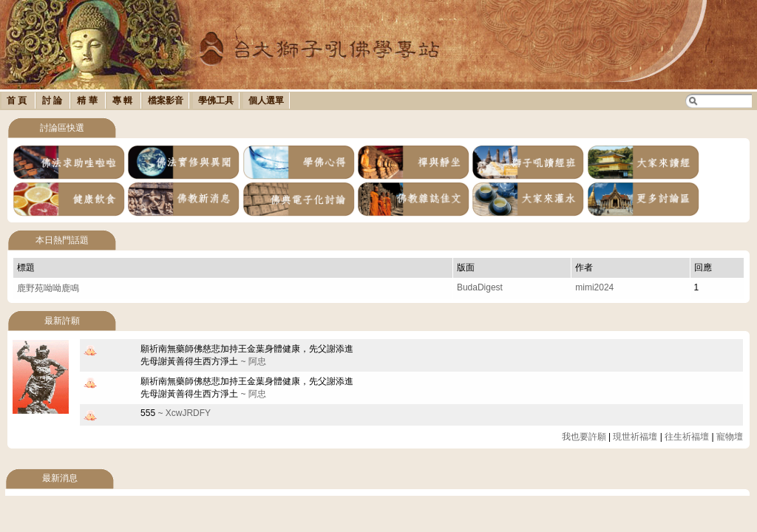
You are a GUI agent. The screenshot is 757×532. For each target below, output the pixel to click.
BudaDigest (480, 287)
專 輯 (124, 100)
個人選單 (266, 100)
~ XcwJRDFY (176, 413)
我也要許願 (584, 437)
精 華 (88, 100)
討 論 (54, 100)
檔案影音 (166, 100)
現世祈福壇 (635, 437)
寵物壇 (730, 437)
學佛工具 (216, 100)
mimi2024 (594, 287)
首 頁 (18, 100)
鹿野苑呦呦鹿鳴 (48, 288)
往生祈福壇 (687, 437)
